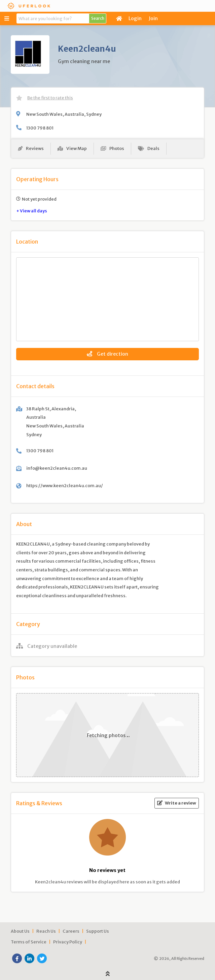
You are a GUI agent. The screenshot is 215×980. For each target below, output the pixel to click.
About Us (20, 931)
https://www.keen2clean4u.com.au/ (65, 485)
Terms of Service (29, 942)
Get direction (108, 354)
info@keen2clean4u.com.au (57, 468)
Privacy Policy (68, 942)
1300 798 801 (40, 128)
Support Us (98, 931)
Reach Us (46, 931)
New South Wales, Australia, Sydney (64, 114)
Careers (71, 931)
